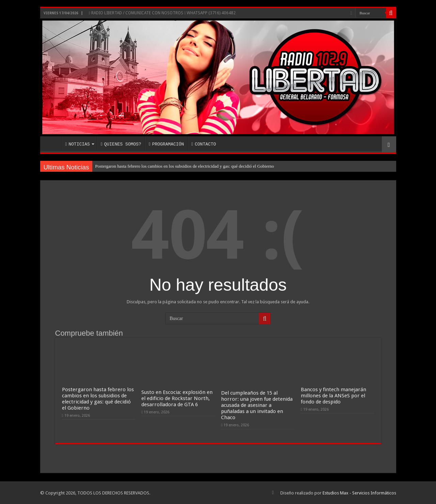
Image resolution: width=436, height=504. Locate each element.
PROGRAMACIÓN (166, 144)
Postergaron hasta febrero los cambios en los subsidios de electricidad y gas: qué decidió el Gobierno (184, 166)
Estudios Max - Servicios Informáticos (359, 493)
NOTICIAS (78, 144)
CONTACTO (204, 144)
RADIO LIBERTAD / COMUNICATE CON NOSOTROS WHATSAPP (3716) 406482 (162, 13)
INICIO (52, 143)
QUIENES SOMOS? (121, 144)
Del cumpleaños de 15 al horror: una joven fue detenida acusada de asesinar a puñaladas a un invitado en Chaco (257, 405)
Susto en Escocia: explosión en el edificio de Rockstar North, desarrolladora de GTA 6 (177, 398)
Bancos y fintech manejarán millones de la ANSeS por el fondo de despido (333, 396)
